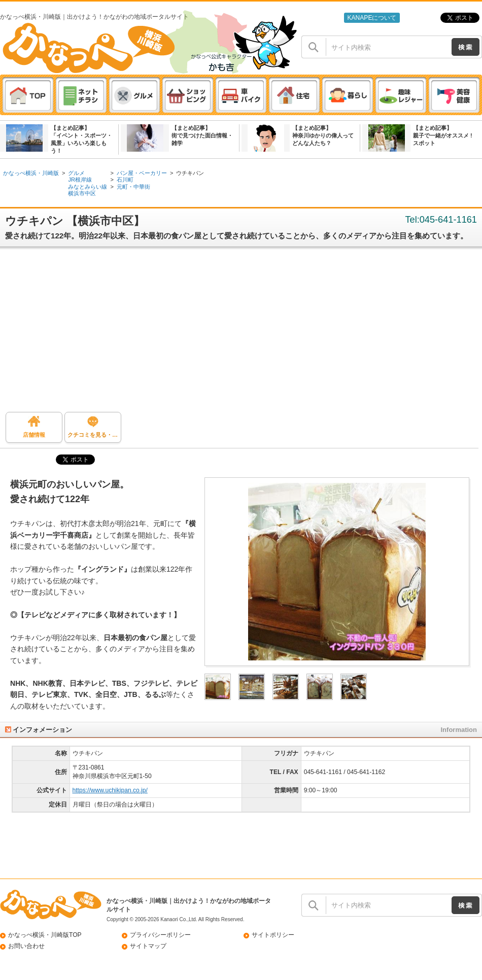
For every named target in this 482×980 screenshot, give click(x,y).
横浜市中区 (82, 193)
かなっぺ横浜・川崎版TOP (45, 935)
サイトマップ (148, 946)
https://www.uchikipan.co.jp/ (110, 790)
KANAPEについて (372, 18)
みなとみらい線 (88, 187)
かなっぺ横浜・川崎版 (31, 173)
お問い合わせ (26, 946)
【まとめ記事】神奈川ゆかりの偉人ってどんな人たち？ (323, 135)
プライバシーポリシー (160, 935)
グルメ (76, 173)
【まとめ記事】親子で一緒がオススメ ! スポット (443, 135)
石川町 (125, 180)
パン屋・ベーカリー (142, 173)
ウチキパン (190, 173)
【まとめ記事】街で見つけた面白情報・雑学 (202, 135)
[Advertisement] (241, 333)
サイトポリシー (273, 935)
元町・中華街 (133, 187)
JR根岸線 (80, 180)
